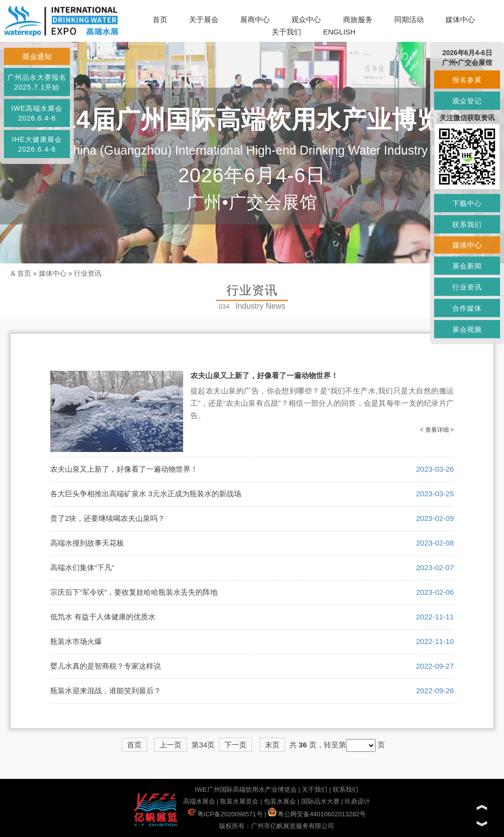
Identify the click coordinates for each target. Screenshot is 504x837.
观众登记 (467, 101)
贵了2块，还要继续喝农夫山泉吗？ (108, 518)
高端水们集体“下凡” (82, 567)
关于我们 (286, 32)
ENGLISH (340, 32)
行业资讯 (88, 273)
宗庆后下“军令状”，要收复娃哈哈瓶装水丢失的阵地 (134, 592)
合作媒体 (467, 308)
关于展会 (204, 19)
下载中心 (467, 203)
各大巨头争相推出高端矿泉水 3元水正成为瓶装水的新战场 (146, 494)
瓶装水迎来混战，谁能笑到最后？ (106, 691)
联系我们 (346, 789)
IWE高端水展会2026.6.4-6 (37, 113)
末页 (272, 745)
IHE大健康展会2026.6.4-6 (37, 144)
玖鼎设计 (357, 801)
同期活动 (409, 19)
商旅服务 (358, 19)
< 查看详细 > (437, 430)
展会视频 (467, 329)
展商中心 (255, 19)
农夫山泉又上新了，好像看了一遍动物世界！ (264, 375)
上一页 (171, 745)
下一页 (236, 745)
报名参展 (467, 80)
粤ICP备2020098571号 (225, 814)
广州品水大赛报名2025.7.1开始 (37, 82)
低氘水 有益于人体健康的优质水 (103, 617)
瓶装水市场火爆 (76, 641)
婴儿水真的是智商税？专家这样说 (106, 666)
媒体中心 (460, 19)
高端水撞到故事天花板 (87, 543)
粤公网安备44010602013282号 (317, 814)
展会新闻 (467, 266)
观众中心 (306, 19)
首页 (160, 19)
